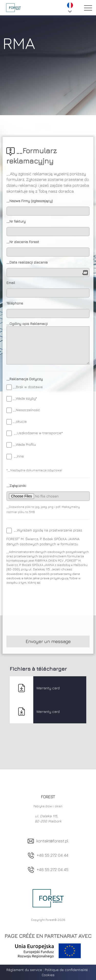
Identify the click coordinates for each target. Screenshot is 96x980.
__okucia (20, 421)
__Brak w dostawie (28, 387)
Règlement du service (24, 970)
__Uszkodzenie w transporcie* (38, 433)
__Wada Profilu (24, 444)
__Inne (19, 456)
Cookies (48, 975)
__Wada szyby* (25, 398)
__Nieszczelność (26, 410)
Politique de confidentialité (66, 970)
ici (39, 582)
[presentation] (45, 612)
